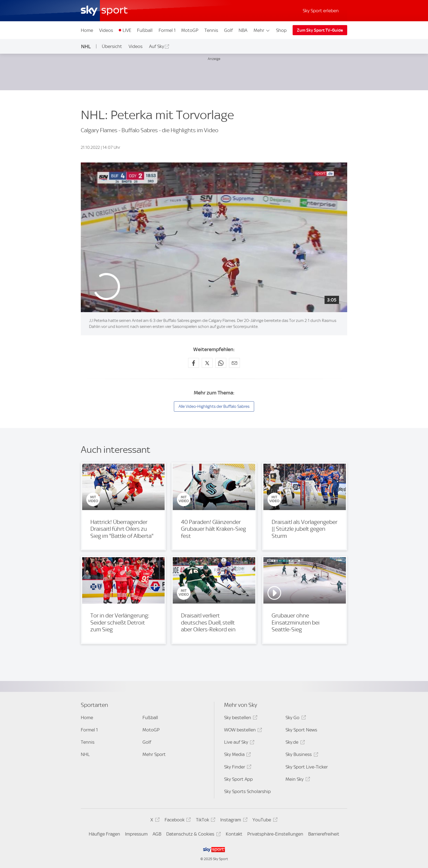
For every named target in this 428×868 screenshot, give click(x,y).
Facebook (177, 821)
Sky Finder (237, 768)
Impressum (136, 834)
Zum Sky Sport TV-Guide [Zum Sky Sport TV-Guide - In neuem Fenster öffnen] (320, 30)
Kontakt (234, 834)
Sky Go (295, 718)
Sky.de (294, 743)
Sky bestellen (240, 718)
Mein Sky (297, 780)
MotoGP (190, 30)
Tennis (211, 30)
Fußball (145, 30)
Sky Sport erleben (321, 11)
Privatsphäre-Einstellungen (275, 834)
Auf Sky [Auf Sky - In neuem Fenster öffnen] (157, 46)
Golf (228, 30)
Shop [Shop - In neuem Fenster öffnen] (281, 30)
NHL (86, 46)
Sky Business (301, 755)
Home (87, 30)
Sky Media (237, 755)
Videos (106, 30)
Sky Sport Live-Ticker (307, 767)
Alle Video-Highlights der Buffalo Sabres (214, 406)
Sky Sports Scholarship (247, 791)
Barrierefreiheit (324, 834)
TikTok (205, 821)
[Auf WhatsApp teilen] (221, 363)
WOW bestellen (242, 731)
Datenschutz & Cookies (193, 835)
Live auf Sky (238, 743)
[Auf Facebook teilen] (194, 363)
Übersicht (112, 46)
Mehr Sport (154, 754)
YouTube (264, 821)
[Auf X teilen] (207, 363)
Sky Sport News (301, 730)
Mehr (262, 30)
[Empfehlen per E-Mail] (234, 363)
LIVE (127, 30)
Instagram (233, 821)
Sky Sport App (238, 779)
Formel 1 (167, 30)
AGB (157, 834)
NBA (243, 30)
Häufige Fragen (104, 834)
